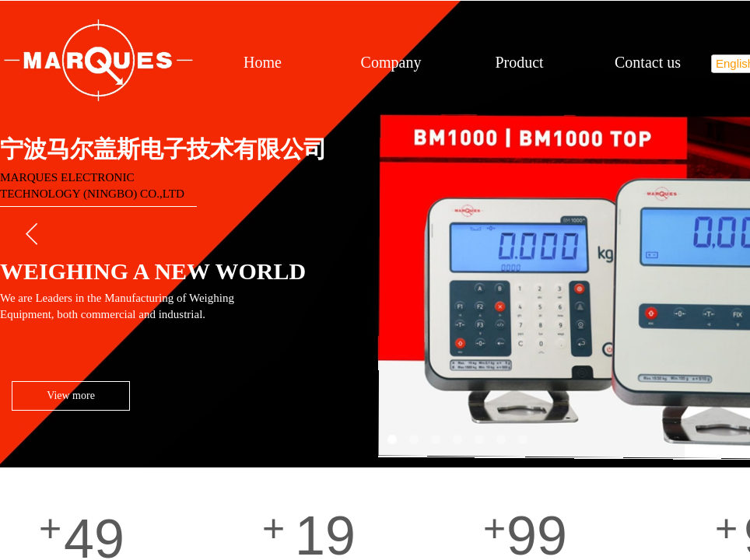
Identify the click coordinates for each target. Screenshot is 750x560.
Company (391, 62)
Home (263, 62)
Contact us (648, 62)
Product (519, 62)
